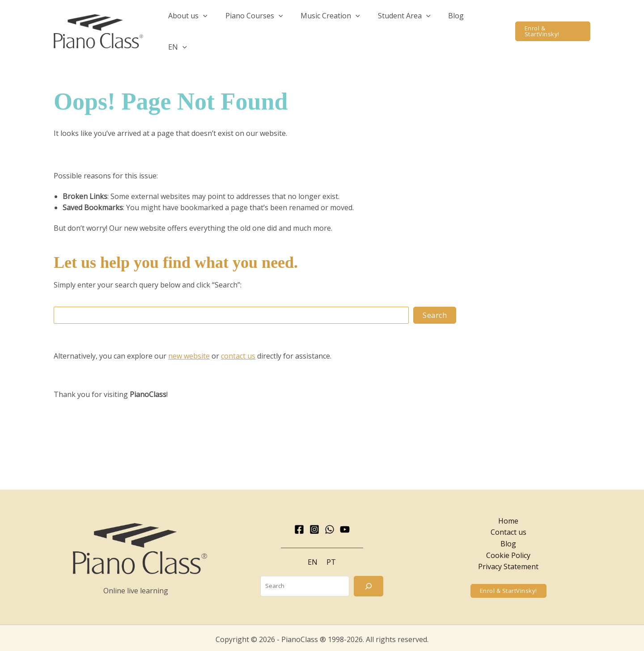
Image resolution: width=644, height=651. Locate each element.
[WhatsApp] (330, 515)
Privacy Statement (508, 552)
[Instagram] (314, 515)
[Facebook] (299, 515)
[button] (219, 24)
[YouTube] (345, 515)
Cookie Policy (508, 541)
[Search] (369, 572)
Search (435, 301)
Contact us (508, 518)
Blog (508, 529)
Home (508, 507)
